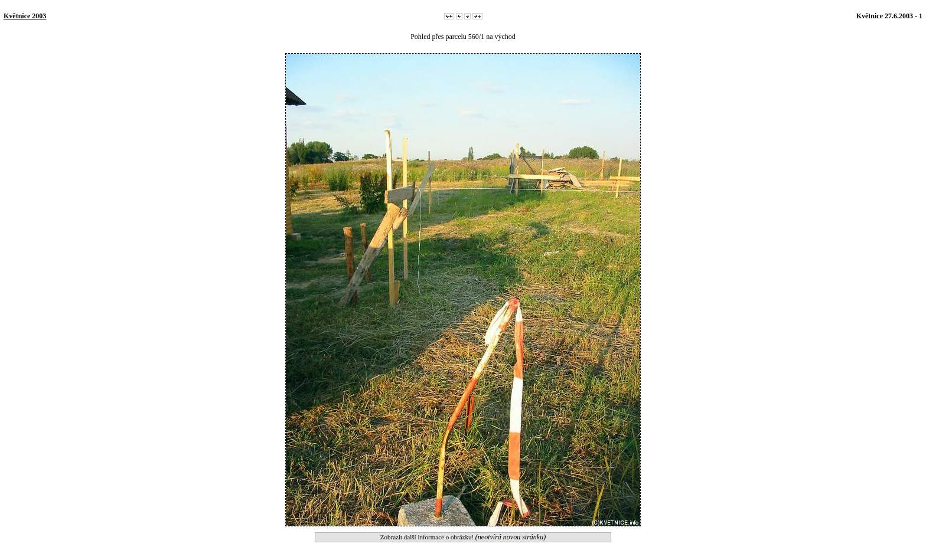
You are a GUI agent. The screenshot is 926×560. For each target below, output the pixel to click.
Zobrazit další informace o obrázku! (463, 537)
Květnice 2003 (25, 16)
